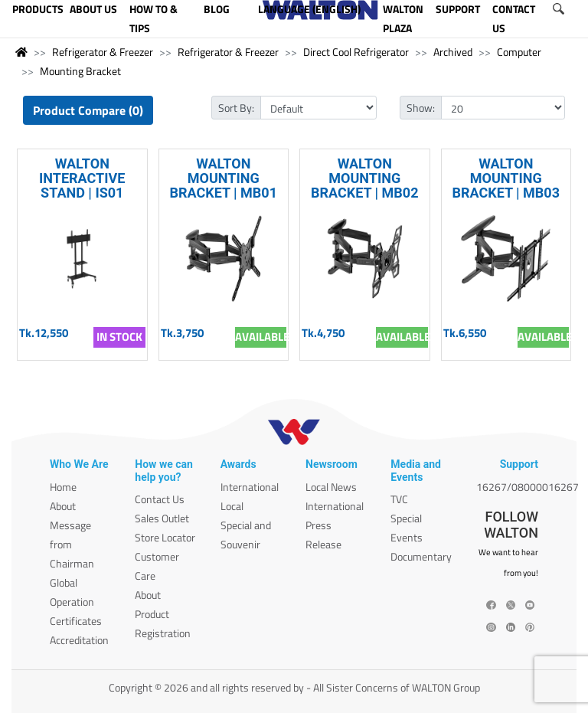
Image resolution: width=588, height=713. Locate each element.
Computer (519, 52)
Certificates (76, 621)
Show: (421, 108)
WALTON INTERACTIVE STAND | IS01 (82, 178)
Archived (453, 52)
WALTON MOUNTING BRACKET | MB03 (506, 178)
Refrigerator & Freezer (103, 52)
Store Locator (165, 537)
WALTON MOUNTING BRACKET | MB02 (365, 178)
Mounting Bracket (80, 71)
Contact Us (160, 499)
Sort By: (236, 108)
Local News (331, 487)
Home (63, 487)
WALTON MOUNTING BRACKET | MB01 (223, 178)
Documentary (421, 556)
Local (232, 506)
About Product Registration (163, 614)
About (63, 506)
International (250, 487)
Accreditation (79, 640)
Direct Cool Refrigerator (356, 52)
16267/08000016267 (528, 487)
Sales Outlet (162, 518)
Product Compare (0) (88, 110)
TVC (399, 499)
